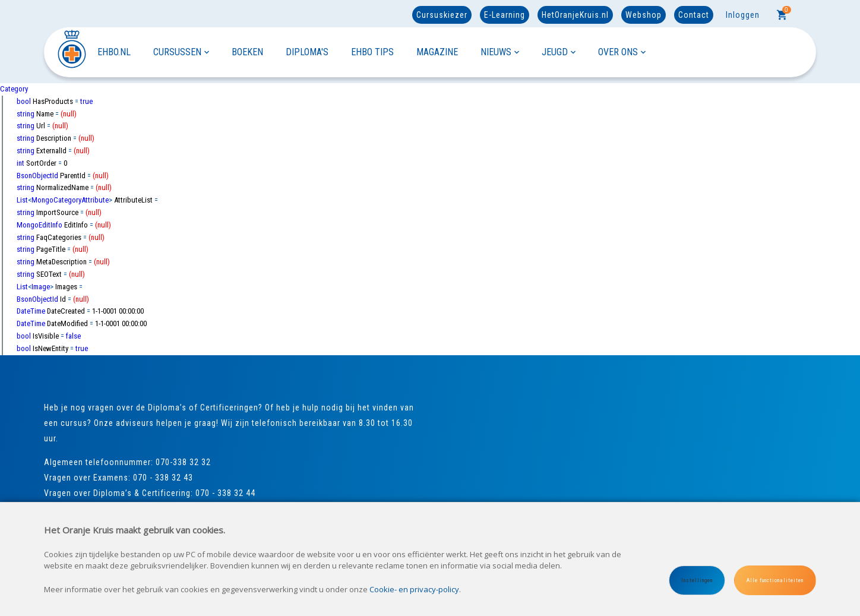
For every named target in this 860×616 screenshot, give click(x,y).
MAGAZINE (437, 52)
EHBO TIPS (372, 52)
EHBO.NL (114, 52)
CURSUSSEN (181, 52)
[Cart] (782, 15)
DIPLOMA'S (307, 52)
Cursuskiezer (442, 15)
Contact (694, 15)
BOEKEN (247, 52)
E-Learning (505, 15)
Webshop (644, 15)
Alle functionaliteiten (775, 580)
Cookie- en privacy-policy (414, 589)
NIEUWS (500, 52)
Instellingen (697, 580)
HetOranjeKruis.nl (575, 15)
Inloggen (743, 15)
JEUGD (559, 52)
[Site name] (70, 52)
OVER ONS (622, 52)
